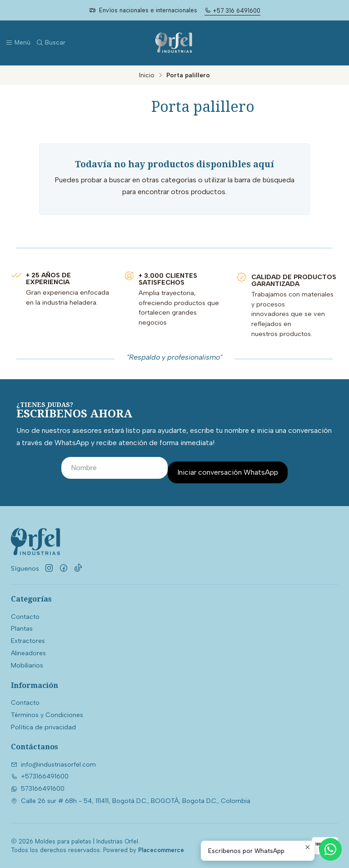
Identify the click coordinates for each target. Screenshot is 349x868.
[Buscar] (51, 43)
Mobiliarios (27, 665)
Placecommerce (161, 850)
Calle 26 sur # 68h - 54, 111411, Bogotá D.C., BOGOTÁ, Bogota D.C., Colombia (131, 801)
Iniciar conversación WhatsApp (228, 472)
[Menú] (18, 43)
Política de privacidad (43, 727)
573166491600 (38, 789)
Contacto (25, 617)
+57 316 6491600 (232, 11)
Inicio (147, 75)
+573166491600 (40, 776)
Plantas (22, 629)
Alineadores (28, 653)
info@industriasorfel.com (53, 765)
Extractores (28, 641)
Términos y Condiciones (47, 715)
